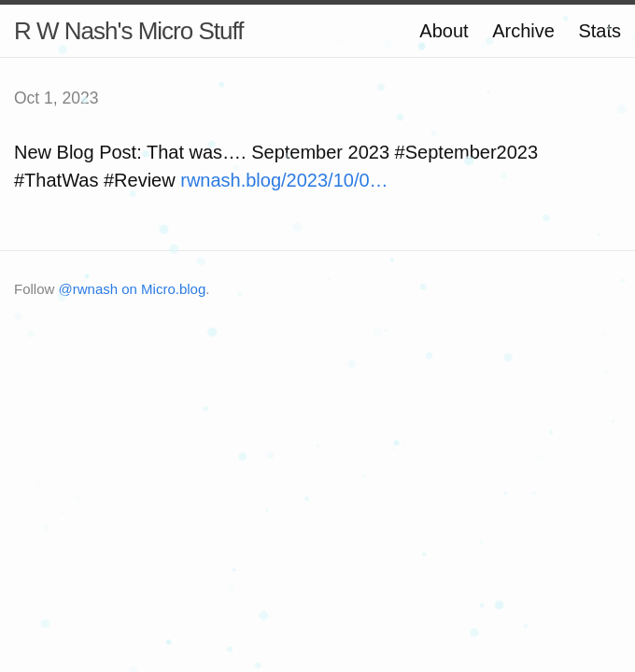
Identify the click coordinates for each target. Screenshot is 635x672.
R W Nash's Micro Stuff (128, 31)
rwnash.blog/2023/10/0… (284, 180)
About (444, 31)
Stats (600, 31)
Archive (523, 31)
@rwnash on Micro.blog (133, 289)
